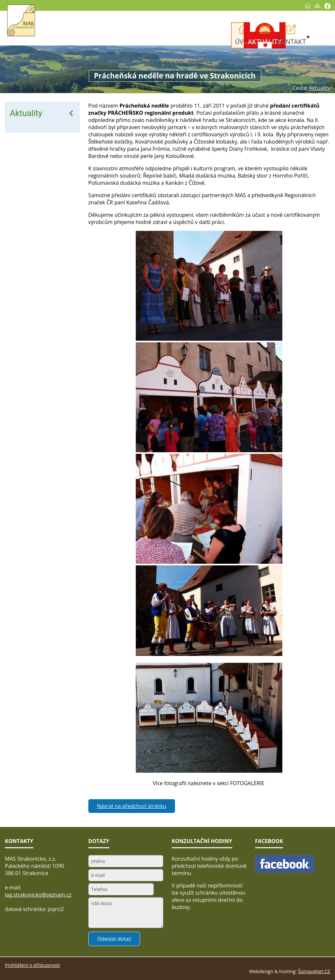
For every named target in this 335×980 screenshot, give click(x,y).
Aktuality (26, 113)
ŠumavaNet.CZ (314, 971)
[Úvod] (308, 6)
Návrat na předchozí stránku (132, 806)
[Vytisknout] (327, 6)
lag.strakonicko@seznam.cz (38, 895)
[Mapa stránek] (317, 6)
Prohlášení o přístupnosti (32, 965)
